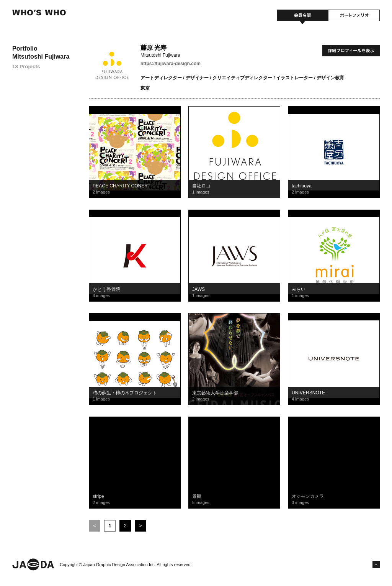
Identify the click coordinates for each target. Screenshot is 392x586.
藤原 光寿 (154, 48)
